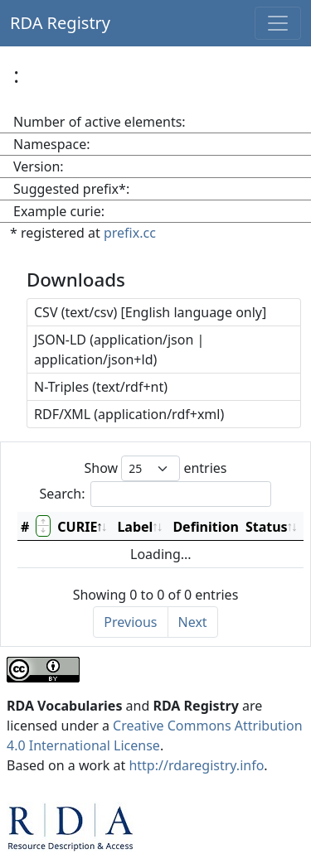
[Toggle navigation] (278, 23)
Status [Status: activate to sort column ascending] (267, 527)
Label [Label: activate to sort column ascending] (135, 527)
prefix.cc (130, 233)
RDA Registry (60, 23)
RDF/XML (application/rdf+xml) (129, 414)
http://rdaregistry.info (196, 765)
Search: (156, 494)
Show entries (155, 468)
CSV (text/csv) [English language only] (150, 312)
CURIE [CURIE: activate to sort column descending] (77, 527)
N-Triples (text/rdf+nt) (101, 387)
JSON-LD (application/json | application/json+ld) (119, 350)
